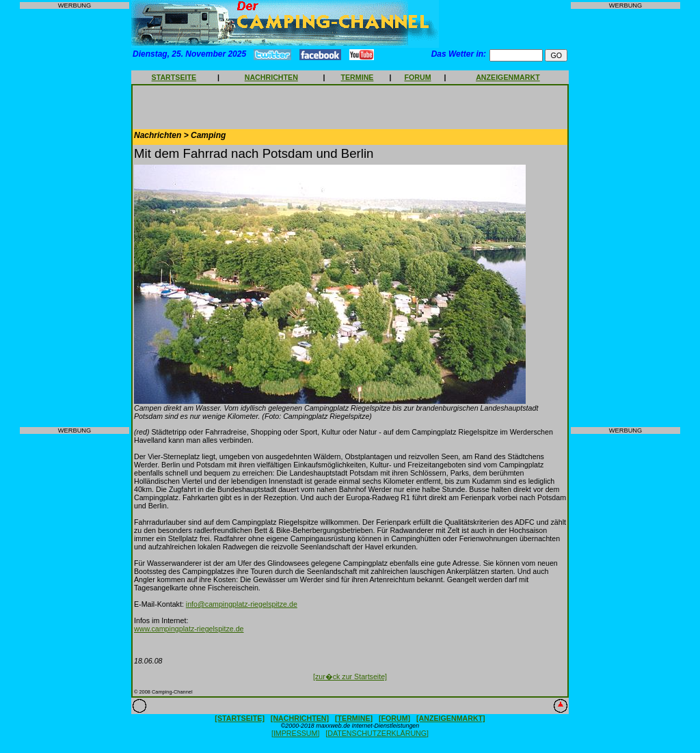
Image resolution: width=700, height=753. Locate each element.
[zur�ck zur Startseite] (350, 676)
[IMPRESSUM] (295, 733)
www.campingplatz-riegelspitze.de (189, 629)
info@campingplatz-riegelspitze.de (242, 604)
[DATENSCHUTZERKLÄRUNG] (377, 733)
